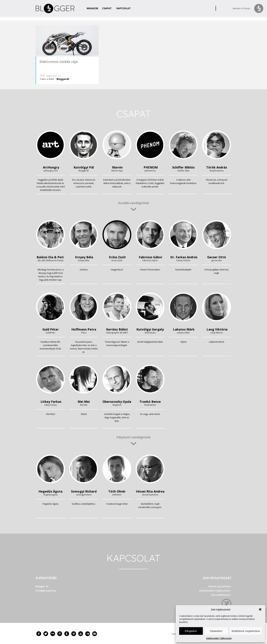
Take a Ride (47, 79)
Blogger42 (63, 79)
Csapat (107, 8)
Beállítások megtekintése (246, 631)
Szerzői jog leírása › (220, 586)
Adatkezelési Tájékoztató (219, 638)
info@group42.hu (46, 591)
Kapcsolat (124, 8)
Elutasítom (216, 631)
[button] (260, 609)
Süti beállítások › (221, 595)
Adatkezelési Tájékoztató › (215, 591)
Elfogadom (191, 631)
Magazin (92, 8)
